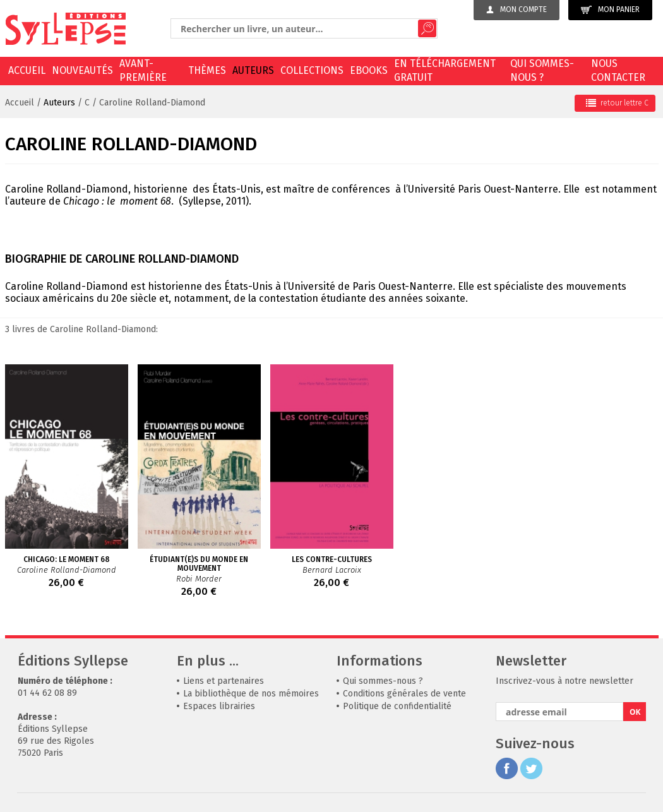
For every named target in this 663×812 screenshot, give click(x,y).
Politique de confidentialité (397, 706)
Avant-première (143, 70)
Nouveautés (82, 70)
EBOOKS (369, 70)
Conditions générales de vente (404, 694)
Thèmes (207, 70)
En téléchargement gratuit (445, 70)
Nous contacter (618, 70)
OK (635, 712)
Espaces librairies (219, 706)
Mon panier (610, 10)
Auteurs (253, 70)
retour (617, 103)
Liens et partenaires (224, 681)
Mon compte (517, 9)
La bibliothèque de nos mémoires (251, 694)
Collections (312, 70)
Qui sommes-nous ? (542, 70)
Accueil (27, 70)
